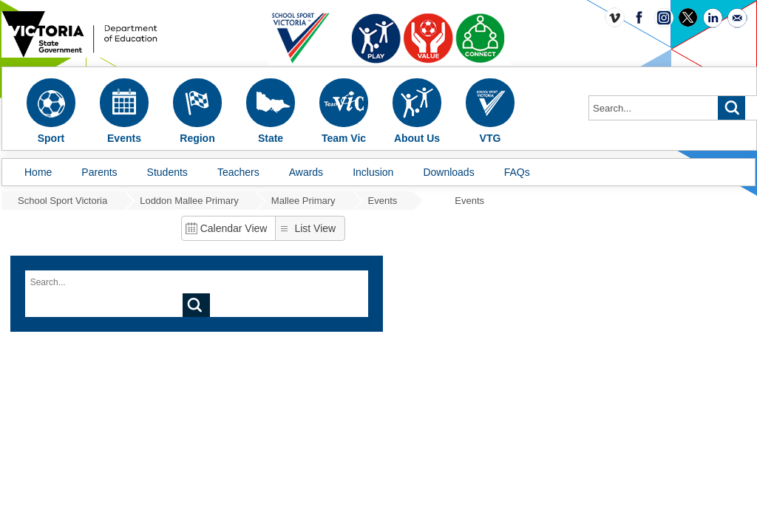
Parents (99, 172)
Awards (306, 172)
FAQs (517, 172)
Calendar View (234, 228)
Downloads (448, 172)
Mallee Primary (303, 201)
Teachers (238, 172)
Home (38, 172)
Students (167, 172)
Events (383, 201)
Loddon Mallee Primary (189, 201)
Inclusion (373, 172)
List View (315, 228)
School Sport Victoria (62, 201)
